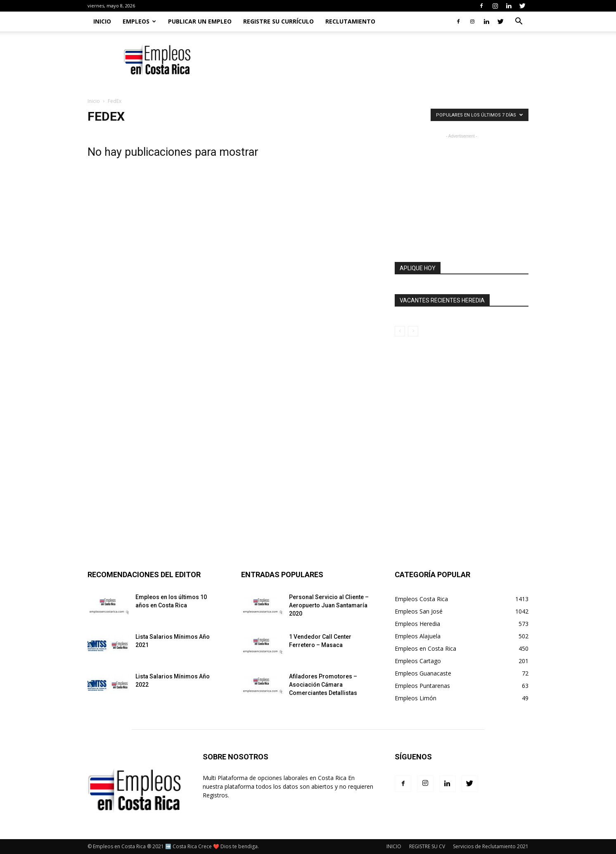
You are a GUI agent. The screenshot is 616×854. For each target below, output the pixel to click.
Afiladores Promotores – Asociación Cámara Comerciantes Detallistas (323, 685)
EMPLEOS (139, 21)
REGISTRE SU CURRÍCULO (278, 21)
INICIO (394, 846)
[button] (519, 22)
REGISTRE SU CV (427, 846)
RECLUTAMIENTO (350, 21)
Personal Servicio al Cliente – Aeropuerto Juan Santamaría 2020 (329, 605)
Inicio (102, 21)
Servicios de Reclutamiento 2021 (491, 846)
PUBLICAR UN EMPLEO (200, 21)
